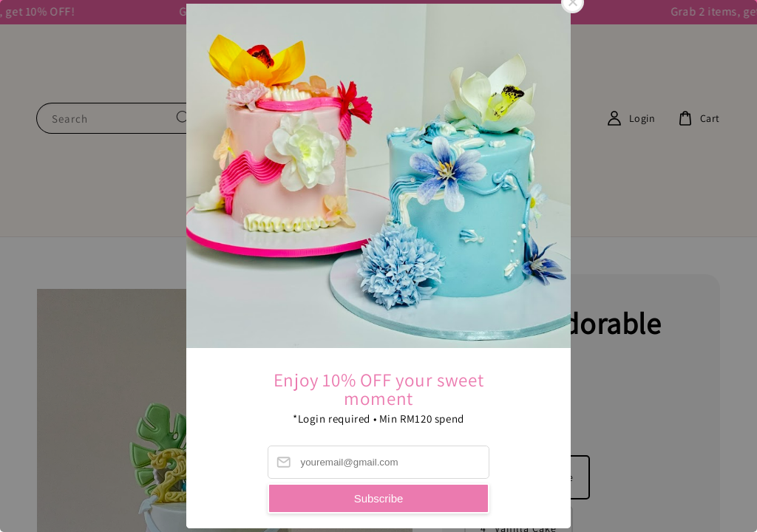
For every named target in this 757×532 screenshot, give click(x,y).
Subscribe (379, 498)
